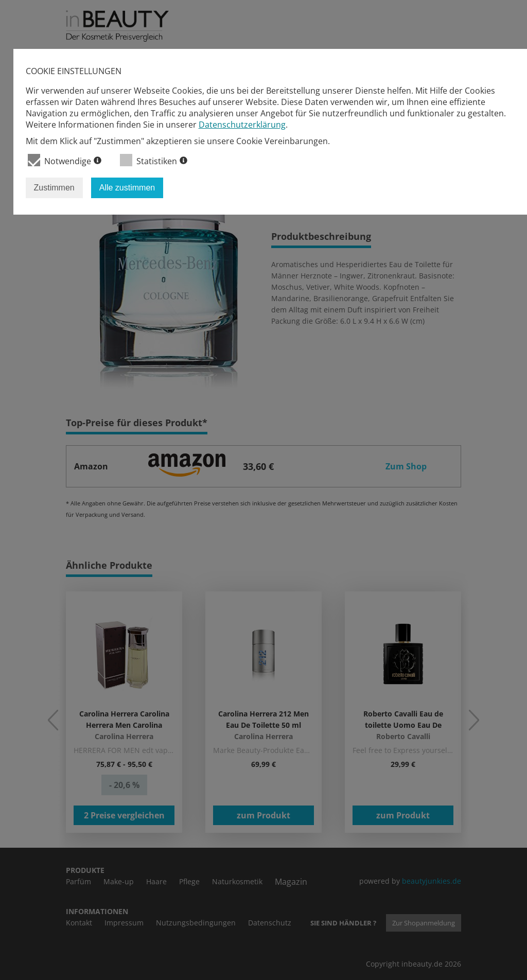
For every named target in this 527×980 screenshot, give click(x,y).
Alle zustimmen (127, 188)
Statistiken (154, 160)
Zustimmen (54, 188)
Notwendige (65, 160)
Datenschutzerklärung (242, 125)
